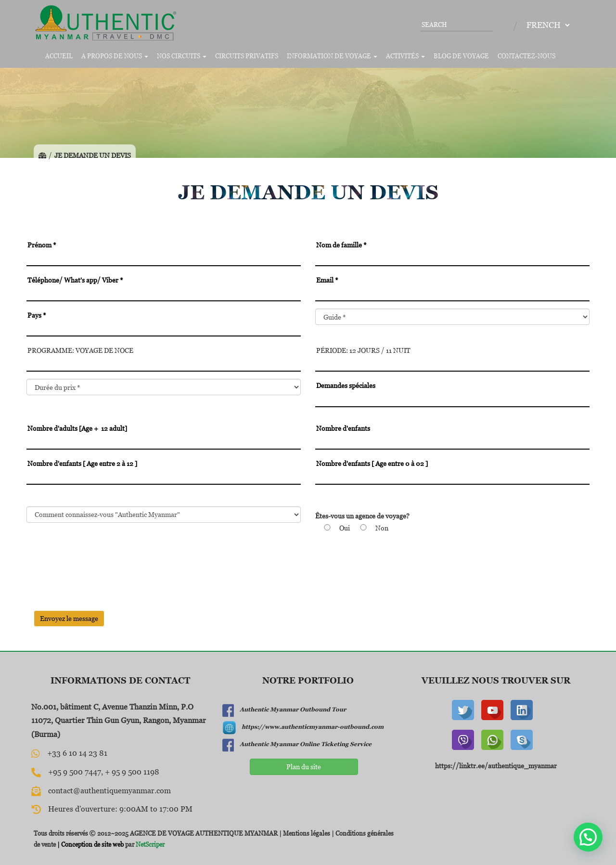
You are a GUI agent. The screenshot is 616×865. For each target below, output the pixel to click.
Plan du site (304, 767)
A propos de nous (115, 56)
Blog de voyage (461, 56)
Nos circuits (182, 56)
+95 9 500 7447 (75, 772)
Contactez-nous (526, 56)
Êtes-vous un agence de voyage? (362, 516)
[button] (588, 837)
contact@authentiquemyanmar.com (109, 790)
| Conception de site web (90, 844)
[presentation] (100, 584)
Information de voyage (332, 56)
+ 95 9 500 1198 (132, 772)
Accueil (59, 56)
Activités (405, 56)
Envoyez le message (69, 618)
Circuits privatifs (247, 56)
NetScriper (150, 844)
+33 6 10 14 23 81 (77, 753)
